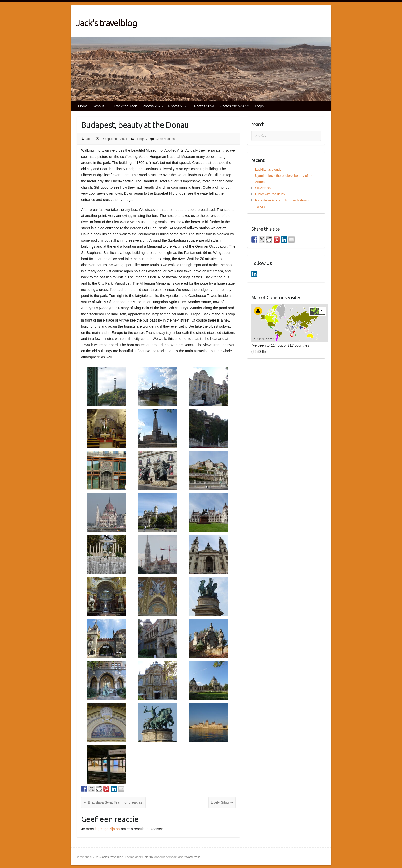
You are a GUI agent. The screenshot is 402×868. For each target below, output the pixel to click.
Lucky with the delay (270, 194)
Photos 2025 (178, 106)
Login (259, 106)
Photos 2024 (204, 106)
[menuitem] (297, 327)
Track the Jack (125, 106)
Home (83, 106)
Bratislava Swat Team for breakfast (113, 802)
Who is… (101, 106)
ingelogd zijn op (107, 829)
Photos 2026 (153, 106)
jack (89, 139)
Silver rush (263, 188)
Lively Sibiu (222, 802)
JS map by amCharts (264, 338)
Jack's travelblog (106, 23)
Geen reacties (165, 139)
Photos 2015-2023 (235, 106)
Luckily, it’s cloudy (268, 169)
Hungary (141, 139)
